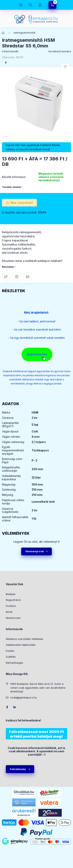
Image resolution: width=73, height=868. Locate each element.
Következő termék (59, 51)
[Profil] (40, 5)
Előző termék (11, 51)
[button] (36, 104)
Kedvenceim (13, 618)
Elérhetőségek (14, 663)
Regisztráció (13, 600)
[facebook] (6, 63)
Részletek (8, 267)
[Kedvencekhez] (65, 67)
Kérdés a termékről (17, 277)
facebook (7, 707)
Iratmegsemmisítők (25, 33)
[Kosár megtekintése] (52, 5)
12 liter (36, 478)
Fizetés (10, 651)
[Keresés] (30, 5)
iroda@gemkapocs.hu (24, 697)
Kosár (9, 612)
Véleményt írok (34, 551)
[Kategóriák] (21, 5)
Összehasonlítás (6, 277)
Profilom (11, 606)
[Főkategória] (3, 33)
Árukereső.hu (24, 815)
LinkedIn (15, 707)
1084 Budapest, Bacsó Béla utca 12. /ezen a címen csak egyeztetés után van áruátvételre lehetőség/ (38, 688)
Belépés (11, 594)
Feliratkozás (18, 769)
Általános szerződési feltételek (24, 639)
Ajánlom (28, 277)
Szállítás (11, 657)
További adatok (11, 187)
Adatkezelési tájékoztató (21, 645)
